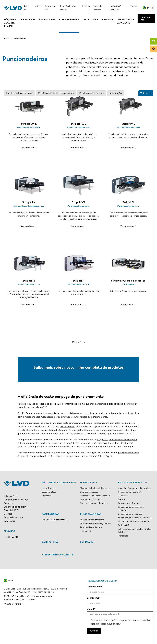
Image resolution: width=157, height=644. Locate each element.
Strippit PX (102, 440)
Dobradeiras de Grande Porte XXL (96, 496)
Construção (123, 496)
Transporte (123, 536)
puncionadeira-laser (129, 453)
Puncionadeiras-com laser (19, 93)
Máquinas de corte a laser (10, 23)
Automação (116, 93)
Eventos (86, 6)
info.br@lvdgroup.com (44, 592)
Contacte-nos (146, 19)
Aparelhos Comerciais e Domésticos (135, 488)
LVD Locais (10, 521)
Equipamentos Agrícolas (129, 503)
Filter (146, 93)
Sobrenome (93, 598)
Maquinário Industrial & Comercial (134, 521)
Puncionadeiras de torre (92, 93)
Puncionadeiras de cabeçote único (56, 93)
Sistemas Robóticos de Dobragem (95, 488)
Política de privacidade (14, 599)
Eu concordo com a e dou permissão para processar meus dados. (121, 622)
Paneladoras (47, 19)
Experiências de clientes (16, 507)
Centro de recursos (13, 517)
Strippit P (89, 423)
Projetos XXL (124, 525)
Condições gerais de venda (39, 596)
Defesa (121, 499)
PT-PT (150, 8)
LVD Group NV (17, 596)
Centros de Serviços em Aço (131, 492)
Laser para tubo (49, 492)
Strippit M (53, 430)
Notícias (38, 6)
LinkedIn (13, 537)
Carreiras (134, 6)
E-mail (90, 609)
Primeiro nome (95, 587)
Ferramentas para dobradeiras (94, 503)
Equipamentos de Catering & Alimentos (131, 509)
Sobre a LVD (10, 496)
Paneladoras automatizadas (55, 520)
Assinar (94, 631)
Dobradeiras (27, 19)
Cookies (31, 599)
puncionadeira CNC (37, 407)
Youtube (17, 537)
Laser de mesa (49, 488)
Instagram (9, 537)
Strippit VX (65, 430)
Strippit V (78, 430)
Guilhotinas (90, 19)
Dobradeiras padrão (89, 492)
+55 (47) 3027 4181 (23, 592)
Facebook (5, 537)
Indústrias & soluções (133, 482)
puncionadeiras (68, 413)
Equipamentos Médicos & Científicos (135, 518)
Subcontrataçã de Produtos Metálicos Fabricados (135, 531)
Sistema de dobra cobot (91, 499)
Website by (12, 604)
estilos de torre (68, 426)
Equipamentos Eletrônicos (130, 514)
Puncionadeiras (69, 19)
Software (108, 19)
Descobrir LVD (11, 510)
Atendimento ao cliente (126, 21)
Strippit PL (23, 456)
